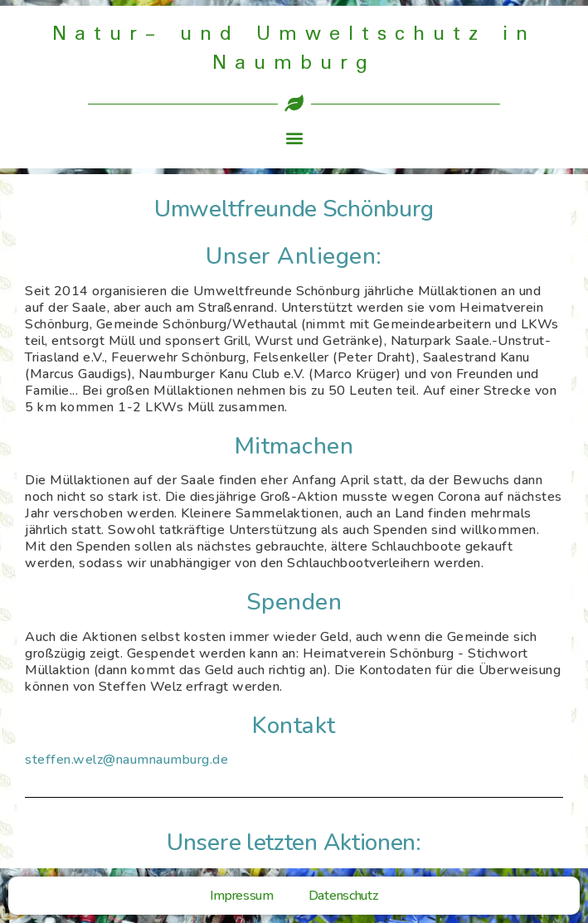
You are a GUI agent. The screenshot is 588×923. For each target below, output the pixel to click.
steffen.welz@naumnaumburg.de (126, 760)
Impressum (241, 896)
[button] (294, 138)
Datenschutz (343, 896)
